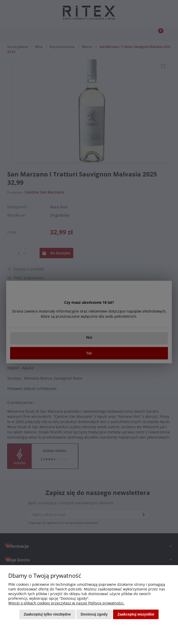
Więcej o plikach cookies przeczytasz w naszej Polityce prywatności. (66, 603)
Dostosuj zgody (94, 614)
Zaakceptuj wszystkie (136, 614)
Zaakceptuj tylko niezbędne (47, 614)
